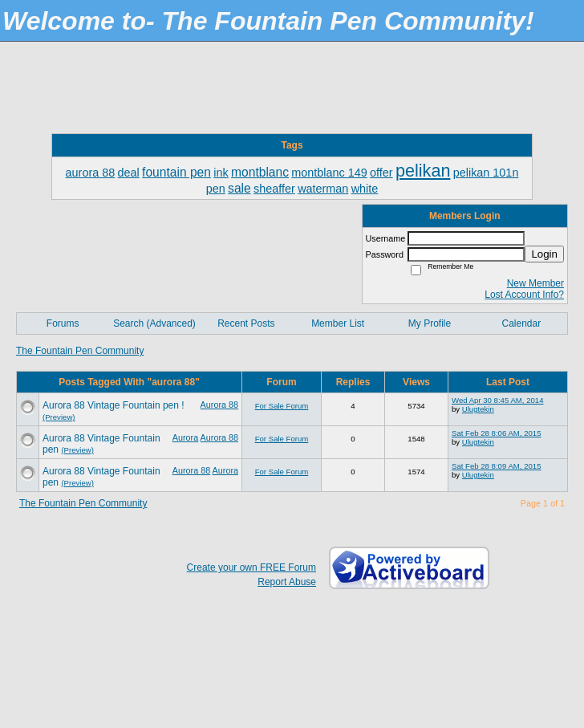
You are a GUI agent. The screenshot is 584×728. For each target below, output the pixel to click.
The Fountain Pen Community (80, 351)
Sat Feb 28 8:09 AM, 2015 (496, 466)
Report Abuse (287, 582)
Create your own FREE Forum (251, 567)
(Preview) (59, 417)
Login (544, 254)
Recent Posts (246, 323)
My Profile (430, 323)
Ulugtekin (478, 409)
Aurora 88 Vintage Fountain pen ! (114, 405)
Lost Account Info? (524, 295)
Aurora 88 (219, 405)
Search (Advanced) (154, 323)
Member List (338, 323)
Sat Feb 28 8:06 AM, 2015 (496, 433)
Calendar (521, 323)
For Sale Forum (282, 406)
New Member (535, 283)
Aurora (185, 437)
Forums (63, 323)
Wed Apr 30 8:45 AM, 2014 (498, 400)
